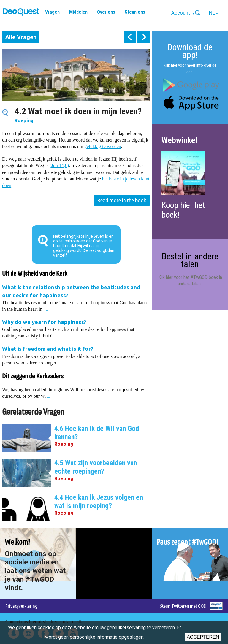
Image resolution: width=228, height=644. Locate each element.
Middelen (78, 12)
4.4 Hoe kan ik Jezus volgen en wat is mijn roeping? (99, 502)
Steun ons (135, 12)
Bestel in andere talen (190, 260)
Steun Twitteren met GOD (183, 606)
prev (130, 37)
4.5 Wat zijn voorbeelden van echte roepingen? (96, 467)
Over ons (106, 12)
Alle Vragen (21, 37)
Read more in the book (122, 200)
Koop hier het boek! (183, 210)
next (144, 37)
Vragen (52, 12)
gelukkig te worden (103, 146)
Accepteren (203, 637)
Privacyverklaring (21, 606)
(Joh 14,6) (59, 165)
